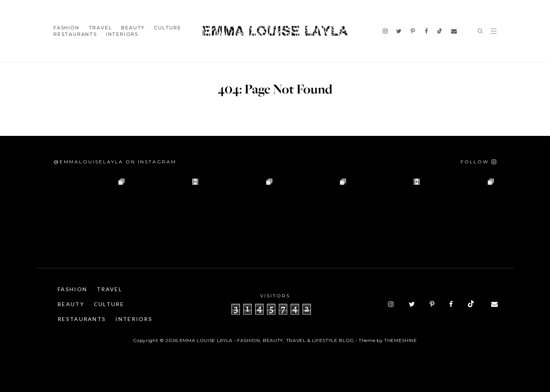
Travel (100, 28)
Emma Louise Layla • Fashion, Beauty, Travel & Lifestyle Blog (267, 340)
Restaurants (75, 34)
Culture (168, 28)
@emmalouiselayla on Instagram (115, 162)
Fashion (66, 28)
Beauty (133, 28)
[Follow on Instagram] (479, 162)
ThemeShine (401, 340)
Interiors (122, 34)
